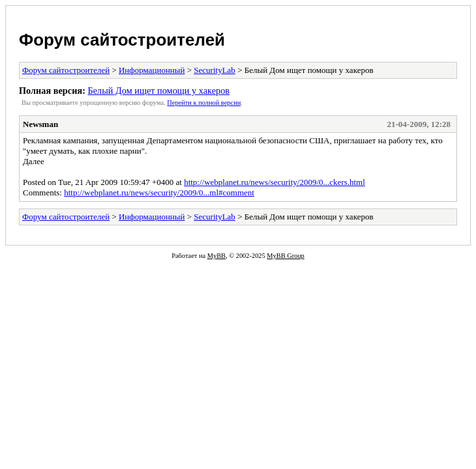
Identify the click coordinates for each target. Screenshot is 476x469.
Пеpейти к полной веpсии (204, 103)
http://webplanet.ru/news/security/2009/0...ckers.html (275, 182)
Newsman (40, 124)
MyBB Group (285, 256)
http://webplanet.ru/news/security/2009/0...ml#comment (159, 192)
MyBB (216, 256)
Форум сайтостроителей (122, 40)
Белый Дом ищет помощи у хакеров (158, 91)
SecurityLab (215, 70)
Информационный (152, 70)
